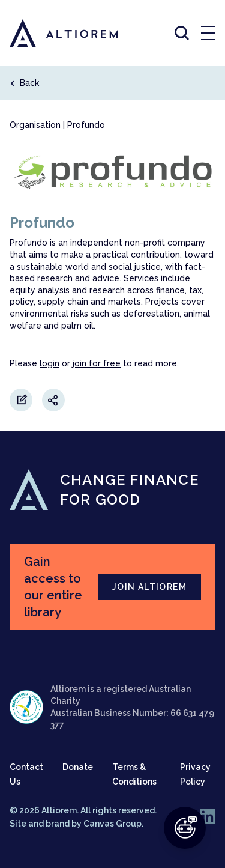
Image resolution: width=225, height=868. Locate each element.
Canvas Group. (113, 824)
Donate (78, 767)
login (49, 363)
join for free (97, 363)
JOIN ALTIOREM (149, 587)
